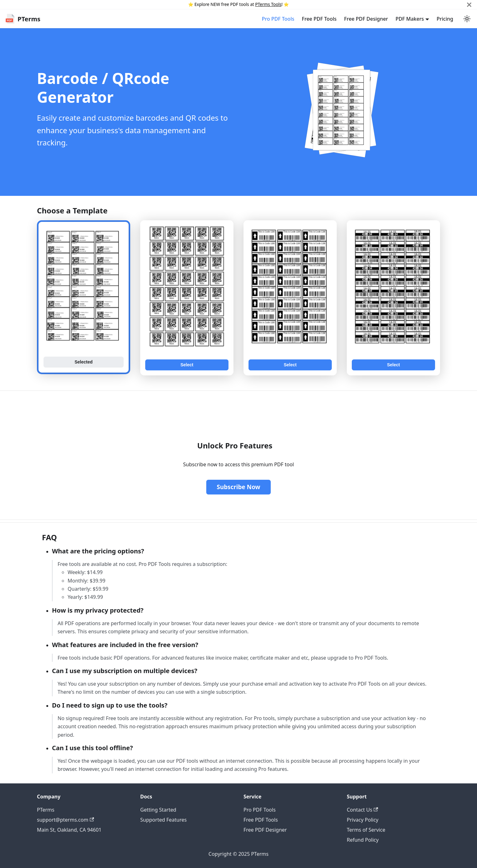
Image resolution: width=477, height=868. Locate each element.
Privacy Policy (363, 820)
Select (187, 365)
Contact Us (362, 810)
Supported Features (163, 820)
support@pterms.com (65, 820)
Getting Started (158, 810)
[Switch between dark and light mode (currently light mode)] (467, 19)
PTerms (46, 810)
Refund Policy (363, 840)
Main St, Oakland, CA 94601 (69, 830)
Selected (84, 362)
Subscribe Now (238, 487)
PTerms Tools (268, 4)
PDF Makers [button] (410, 19)
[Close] (469, 5)
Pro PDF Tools (278, 19)
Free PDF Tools (319, 19)
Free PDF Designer (366, 19)
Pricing (445, 19)
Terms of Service (366, 830)
